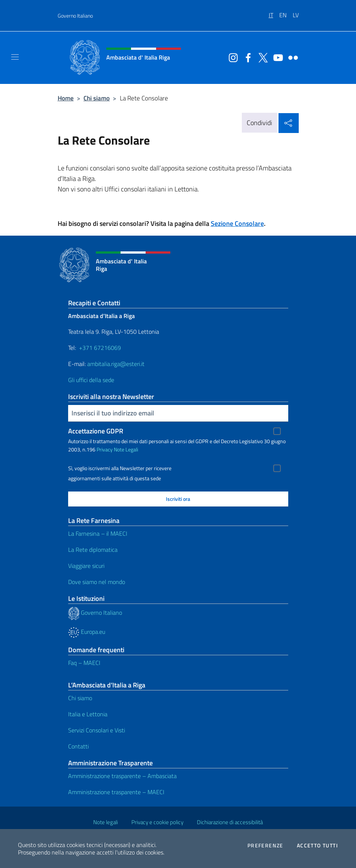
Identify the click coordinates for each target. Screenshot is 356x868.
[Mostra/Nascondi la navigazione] (15, 57)
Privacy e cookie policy (157, 822)
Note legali (106, 822)
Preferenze (265, 846)
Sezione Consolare (237, 223)
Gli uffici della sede (91, 380)
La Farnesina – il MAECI (98, 533)
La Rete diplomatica (93, 550)
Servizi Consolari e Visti (97, 730)
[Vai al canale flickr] (291, 57)
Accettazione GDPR (96, 431)
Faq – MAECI (84, 663)
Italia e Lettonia (88, 714)
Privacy (105, 449)
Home (66, 98)
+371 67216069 (100, 348)
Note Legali (126, 449)
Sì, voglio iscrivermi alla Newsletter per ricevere (120, 468)
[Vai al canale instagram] (231, 57)
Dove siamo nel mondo (97, 582)
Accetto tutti (317, 846)
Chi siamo (97, 98)
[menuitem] (274, 12)
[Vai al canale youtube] (276, 57)
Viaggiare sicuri (86, 566)
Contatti (78, 746)
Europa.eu (87, 632)
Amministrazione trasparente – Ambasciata (122, 776)
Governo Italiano (75, 16)
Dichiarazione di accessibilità (230, 822)
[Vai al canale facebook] (246, 57)
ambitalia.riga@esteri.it (116, 364)
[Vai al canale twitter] (261, 57)
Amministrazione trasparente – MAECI (116, 792)
